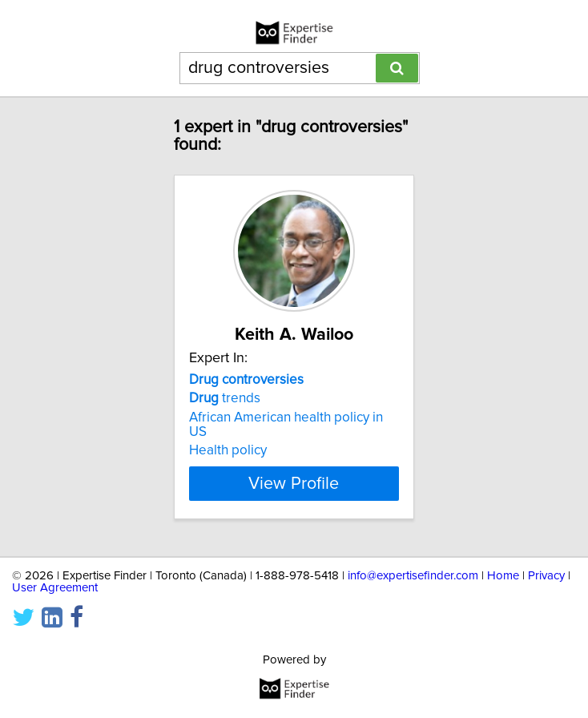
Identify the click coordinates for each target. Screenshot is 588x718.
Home (503, 576)
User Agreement (55, 588)
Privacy (546, 576)
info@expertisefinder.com (413, 576)
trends (225, 398)
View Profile (294, 483)
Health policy (228, 450)
